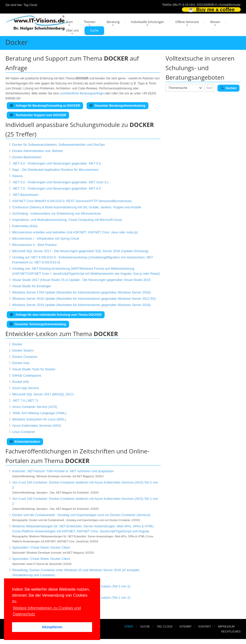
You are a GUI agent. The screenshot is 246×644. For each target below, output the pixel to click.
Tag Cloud (30, 5)
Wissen (215, 22)
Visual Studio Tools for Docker (34, 369)
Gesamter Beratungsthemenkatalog (117, 106)
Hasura (17, 176)
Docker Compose (25, 357)
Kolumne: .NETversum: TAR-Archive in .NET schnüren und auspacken (63, 471)
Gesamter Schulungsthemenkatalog (38, 324)
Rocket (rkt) (20, 382)
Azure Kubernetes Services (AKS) (37, 426)
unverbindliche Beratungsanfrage (82, 93)
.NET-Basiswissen (25, 195)
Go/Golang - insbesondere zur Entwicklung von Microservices (56, 213)
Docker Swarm (23, 350)
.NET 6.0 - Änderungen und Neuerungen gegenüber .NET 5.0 (56, 163)
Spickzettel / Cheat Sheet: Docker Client (41, 547)
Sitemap (185, 626)
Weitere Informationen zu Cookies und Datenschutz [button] (47, 611)
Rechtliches (231, 631)
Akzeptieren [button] (52, 627)
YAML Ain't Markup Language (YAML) (39, 413)
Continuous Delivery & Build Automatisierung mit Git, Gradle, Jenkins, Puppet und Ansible (77, 207)
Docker (17, 344)
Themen (90, 22)
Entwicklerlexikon (25, 442)
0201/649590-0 (207, 5)
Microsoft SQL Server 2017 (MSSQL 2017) (43, 394)
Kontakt (205, 626)
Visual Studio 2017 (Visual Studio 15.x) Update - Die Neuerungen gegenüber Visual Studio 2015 (81, 280)
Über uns (72, 30)
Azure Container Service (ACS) (35, 407)
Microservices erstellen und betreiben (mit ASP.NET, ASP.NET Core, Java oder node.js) (75, 232)
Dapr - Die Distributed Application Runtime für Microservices (55, 170)
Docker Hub (21, 363)
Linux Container (23, 432)
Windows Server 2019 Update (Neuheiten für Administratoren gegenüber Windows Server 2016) (81, 305)
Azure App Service (25, 388)
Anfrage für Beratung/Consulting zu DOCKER (45, 106)
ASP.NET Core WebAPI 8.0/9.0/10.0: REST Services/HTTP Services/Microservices (72, 201)
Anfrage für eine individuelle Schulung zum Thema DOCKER (56, 315)
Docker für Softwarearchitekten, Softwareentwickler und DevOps (58, 145)
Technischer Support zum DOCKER (38, 115)
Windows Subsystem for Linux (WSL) (39, 419)
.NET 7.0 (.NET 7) (25, 400)
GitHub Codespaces (27, 375)
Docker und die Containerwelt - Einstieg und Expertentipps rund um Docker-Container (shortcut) (81, 515)
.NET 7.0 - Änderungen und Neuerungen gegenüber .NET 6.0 (56, 188)
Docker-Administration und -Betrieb (37, 151)
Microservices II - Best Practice (34, 245)
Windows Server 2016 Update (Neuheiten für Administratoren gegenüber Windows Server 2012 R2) (84, 299)
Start (69, 22)
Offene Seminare (187, 22)
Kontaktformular (230, 5)
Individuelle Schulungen (148, 22)
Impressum (226, 626)
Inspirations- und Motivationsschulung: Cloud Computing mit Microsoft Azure (67, 220)
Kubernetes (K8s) (25, 226)
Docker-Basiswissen (27, 157)
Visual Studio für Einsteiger (32, 286)
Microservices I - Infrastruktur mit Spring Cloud (45, 238)
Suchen (228, 88)
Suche (94, 30)
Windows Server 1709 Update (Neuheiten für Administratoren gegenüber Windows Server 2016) (81, 292)
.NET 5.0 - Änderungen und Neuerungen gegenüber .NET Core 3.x (60, 182)
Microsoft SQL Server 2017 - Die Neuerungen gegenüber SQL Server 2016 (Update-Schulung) (80, 251)
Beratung (113, 22)
